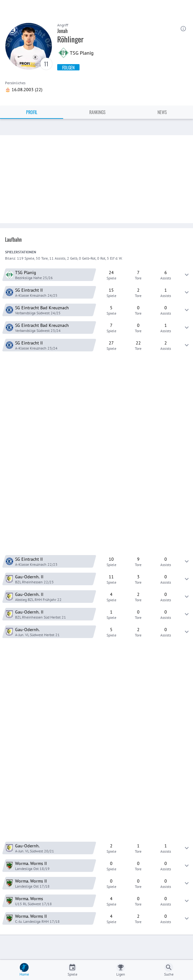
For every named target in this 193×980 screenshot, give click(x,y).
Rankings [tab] (97, 112)
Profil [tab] (32, 112)
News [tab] (162, 112)
